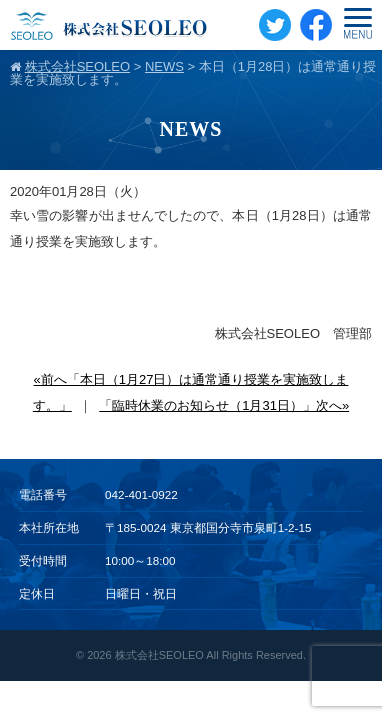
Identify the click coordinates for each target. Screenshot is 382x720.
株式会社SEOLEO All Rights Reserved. (210, 655)
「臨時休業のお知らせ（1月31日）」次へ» (224, 405)
